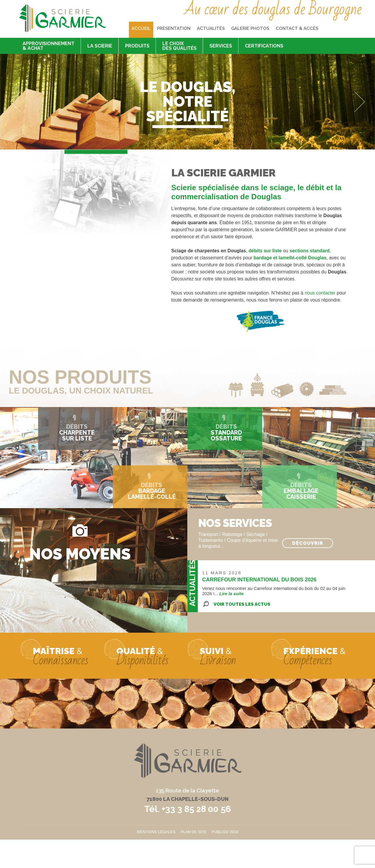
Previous (21, 102)
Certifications (264, 46)
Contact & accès (297, 28)
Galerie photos (250, 28)
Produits (137, 46)
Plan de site (194, 832)
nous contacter (320, 293)
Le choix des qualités (179, 46)
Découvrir (308, 543)
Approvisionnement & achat (48, 46)
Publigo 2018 (225, 832)
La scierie (100, 46)
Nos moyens (80, 553)
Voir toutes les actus (242, 604)
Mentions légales (156, 832)
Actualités (211, 28)
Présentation (174, 28)
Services (221, 46)
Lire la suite (231, 594)
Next (355, 102)
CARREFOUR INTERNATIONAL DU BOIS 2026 (259, 580)
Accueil (141, 28)
